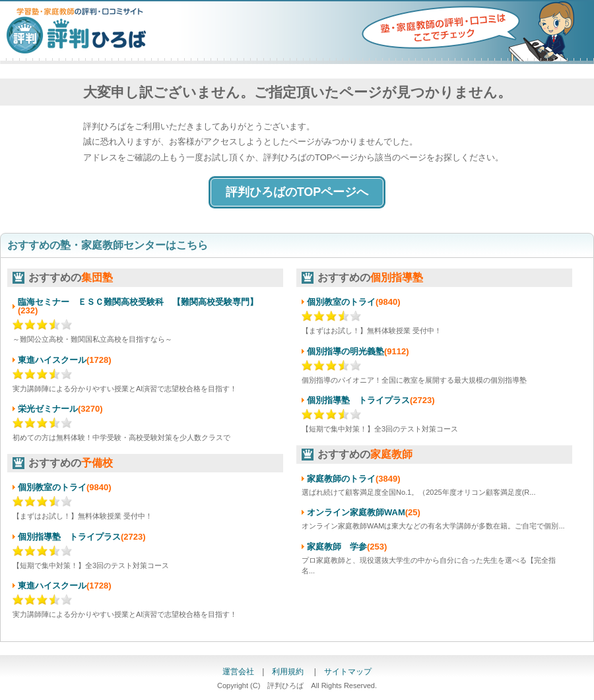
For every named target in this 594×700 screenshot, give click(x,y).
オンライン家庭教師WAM (356, 512)
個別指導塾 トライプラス (69, 537)
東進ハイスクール (52, 360)
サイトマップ (348, 672)
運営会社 (238, 672)
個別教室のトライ (52, 487)
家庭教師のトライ (341, 479)
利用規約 (289, 672)
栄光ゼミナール (48, 409)
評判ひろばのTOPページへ (297, 192)
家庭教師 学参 (337, 547)
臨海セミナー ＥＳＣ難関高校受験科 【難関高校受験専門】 (138, 302)
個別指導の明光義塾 (346, 351)
